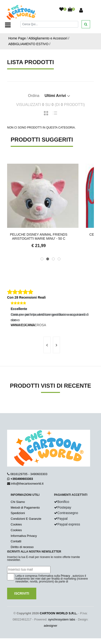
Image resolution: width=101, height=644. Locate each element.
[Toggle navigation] (8, 25)
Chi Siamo (18, 502)
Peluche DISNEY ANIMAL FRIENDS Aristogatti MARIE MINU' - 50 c (50, 236)
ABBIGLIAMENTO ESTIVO (28, 44)
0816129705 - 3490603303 (29, 474)
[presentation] (47, 345)
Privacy (65, 576)
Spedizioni (18, 513)
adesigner (50, 626)
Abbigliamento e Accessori (48, 38)
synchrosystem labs (62, 619)
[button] (42, 259)
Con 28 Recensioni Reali (26, 297)
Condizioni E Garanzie (26, 519)
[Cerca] (49, 24)
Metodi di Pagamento (25, 508)
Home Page (17, 38)
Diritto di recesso (22, 547)
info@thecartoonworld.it (27, 484)
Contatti (16, 541)
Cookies (16, 524)
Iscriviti (22, 593)
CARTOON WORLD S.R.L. (58, 613)
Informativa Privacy (24, 536)
